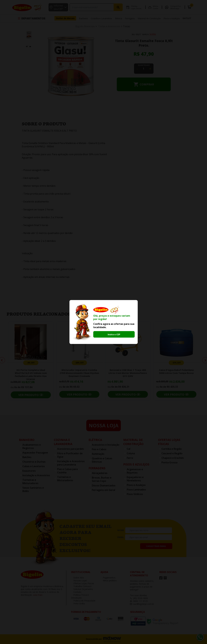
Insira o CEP (114, 334)
